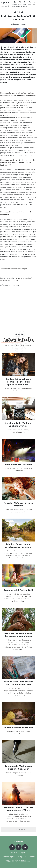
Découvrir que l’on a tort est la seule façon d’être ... (19, 809)
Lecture (18, 335)
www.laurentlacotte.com (10, 281)
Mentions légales (9, 857)
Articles (23, 24)
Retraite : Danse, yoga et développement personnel (18, 546)
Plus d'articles (19, 829)
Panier (30, 3)
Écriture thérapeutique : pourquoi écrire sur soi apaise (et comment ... (18, 382)
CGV (24, 857)
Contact (31, 857)
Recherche (15, 3)
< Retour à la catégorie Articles (14, 6)
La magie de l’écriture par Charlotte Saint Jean (18, 768)
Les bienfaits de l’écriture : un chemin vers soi (18, 425)
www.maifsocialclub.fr (24, 67)
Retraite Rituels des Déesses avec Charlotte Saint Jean (18, 683)
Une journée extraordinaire (18, 465)
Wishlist (20, 3)
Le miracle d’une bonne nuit (18, 728)
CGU (19, 857)
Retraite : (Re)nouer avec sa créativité (18, 505)
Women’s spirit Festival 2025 (19, 590)
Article (19, 12)
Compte (25, 3)
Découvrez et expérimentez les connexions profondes (18, 635)
